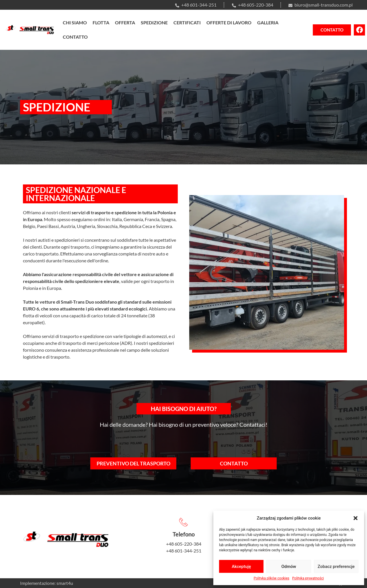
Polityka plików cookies (272, 578)
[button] (356, 518)
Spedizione (154, 22)
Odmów (289, 567)
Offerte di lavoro (229, 22)
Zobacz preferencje (336, 567)
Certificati (187, 22)
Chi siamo (75, 22)
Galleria (268, 22)
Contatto (75, 37)
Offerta (125, 22)
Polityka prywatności (308, 578)
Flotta (101, 22)
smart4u (65, 583)
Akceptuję (241, 567)
